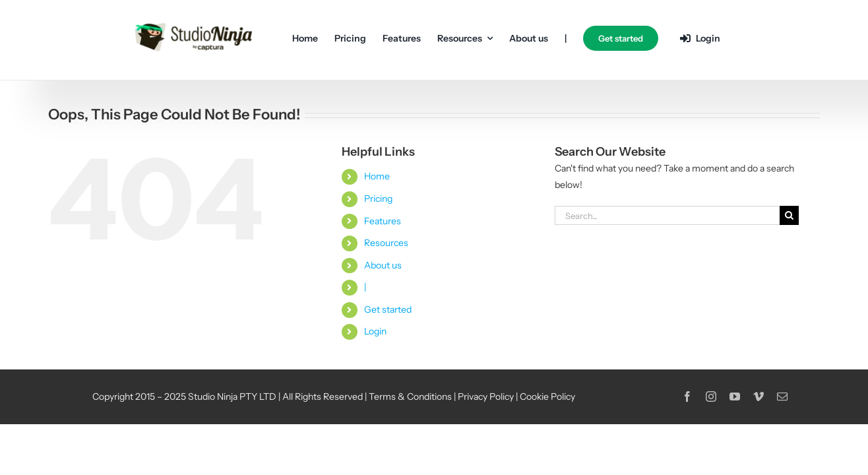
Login (375, 331)
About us (383, 265)
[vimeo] (759, 396)
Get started (388, 309)
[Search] (789, 215)
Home (377, 176)
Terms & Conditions (410, 396)
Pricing (378, 199)
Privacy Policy (486, 396)
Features (383, 221)
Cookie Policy (547, 396)
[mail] (782, 396)
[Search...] (667, 215)
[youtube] (735, 396)
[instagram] (711, 396)
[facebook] (687, 396)
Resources (386, 243)
